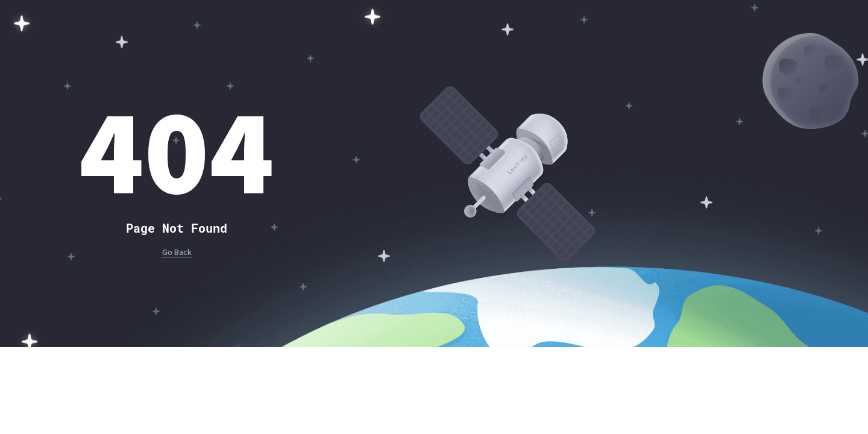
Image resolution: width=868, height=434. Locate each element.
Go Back (177, 253)
